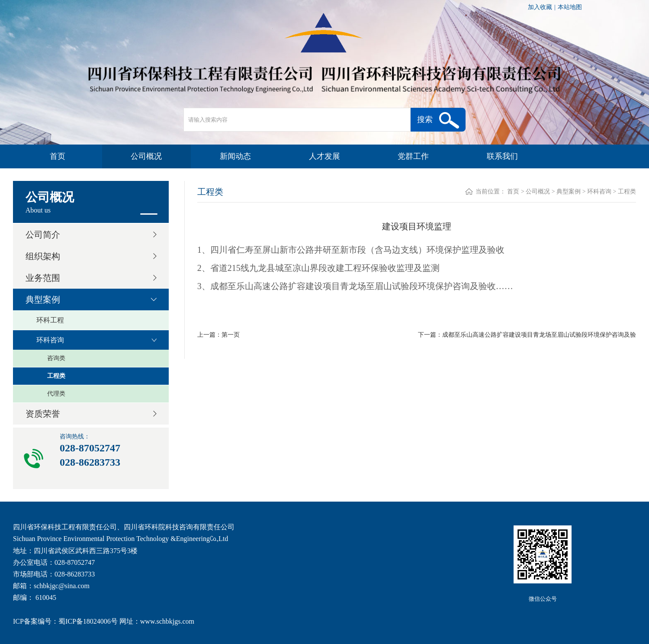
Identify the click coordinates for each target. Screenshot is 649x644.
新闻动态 (235, 156)
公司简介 (43, 235)
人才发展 (324, 156)
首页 (58, 156)
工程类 (56, 376)
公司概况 (146, 156)
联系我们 (502, 156)
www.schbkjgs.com (167, 621)
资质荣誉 (43, 414)
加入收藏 (540, 7)
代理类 (56, 394)
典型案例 (43, 299)
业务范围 (43, 278)
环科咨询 (50, 340)
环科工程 (50, 320)
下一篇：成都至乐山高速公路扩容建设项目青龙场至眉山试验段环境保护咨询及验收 (527, 336)
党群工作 (413, 156)
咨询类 (56, 358)
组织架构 (43, 256)
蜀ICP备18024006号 (88, 621)
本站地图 (570, 7)
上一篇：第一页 (218, 335)
